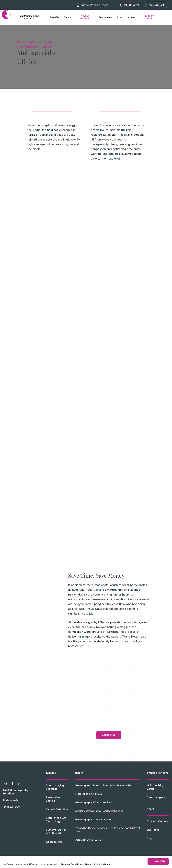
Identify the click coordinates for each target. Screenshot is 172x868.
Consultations (54, 842)
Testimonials (11, 801)
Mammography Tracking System (94, 820)
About (151, 809)
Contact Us (158, 862)
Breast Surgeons (157, 798)
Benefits (51, 773)
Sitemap (107, 864)
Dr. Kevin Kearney (157, 822)
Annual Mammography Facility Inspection (99, 811)
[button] (109, 735)
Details (79, 773)
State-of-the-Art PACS (88, 794)
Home (21, 42)
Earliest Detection (57, 810)
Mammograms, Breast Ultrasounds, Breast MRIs (103, 786)
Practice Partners (42, 42)
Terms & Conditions (72, 864)
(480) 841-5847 (11, 807)
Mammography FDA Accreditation (95, 803)
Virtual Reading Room (88, 840)
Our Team (153, 830)
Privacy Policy (92, 864)
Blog (150, 839)
